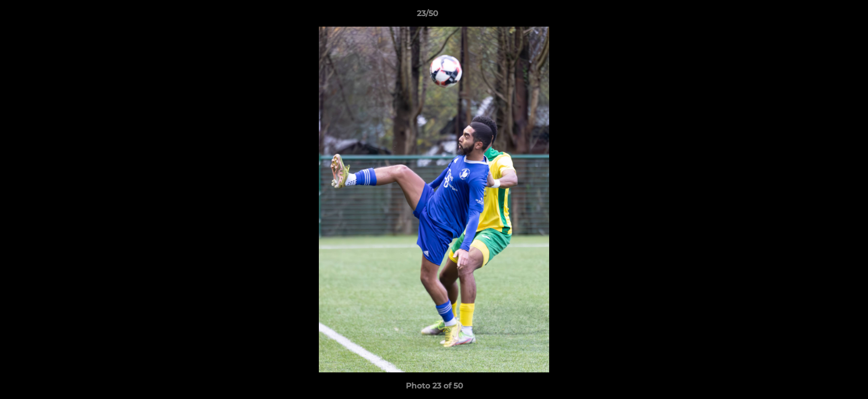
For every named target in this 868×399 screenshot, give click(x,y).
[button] (821, 16)
